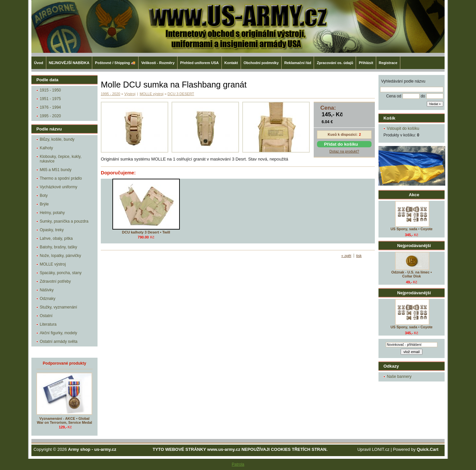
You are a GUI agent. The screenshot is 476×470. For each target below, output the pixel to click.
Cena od (394, 96)
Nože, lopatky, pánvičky (60, 256)
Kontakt (231, 63)
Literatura (48, 324)
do (423, 96)
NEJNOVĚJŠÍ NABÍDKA (69, 63)
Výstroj (130, 94)
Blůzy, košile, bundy (57, 139)
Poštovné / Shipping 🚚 (115, 63)
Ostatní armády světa (59, 342)
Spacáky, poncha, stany (61, 273)
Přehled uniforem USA (199, 63)
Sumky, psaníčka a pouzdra (64, 221)
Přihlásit (366, 63)
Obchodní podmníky (261, 63)
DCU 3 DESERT (181, 94)
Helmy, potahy (52, 213)
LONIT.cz (381, 449)
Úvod (39, 63)
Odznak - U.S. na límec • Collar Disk (412, 274)
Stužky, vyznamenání (58, 307)
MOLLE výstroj (53, 264)
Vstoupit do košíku (403, 128)
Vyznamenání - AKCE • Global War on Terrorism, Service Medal (65, 420)
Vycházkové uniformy (59, 187)
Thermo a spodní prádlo (61, 178)
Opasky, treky (52, 230)
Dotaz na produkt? (344, 151)
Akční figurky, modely (58, 333)
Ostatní (46, 316)
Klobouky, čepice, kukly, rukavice (60, 159)
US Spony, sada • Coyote (411, 229)
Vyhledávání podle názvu (403, 81)
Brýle (44, 204)
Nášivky (47, 290)
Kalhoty (46, 148)
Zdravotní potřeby (55, 281)
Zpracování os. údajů (335, 63)
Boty (44, 196)
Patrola (238, 464)
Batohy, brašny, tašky (58, 247)
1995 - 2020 (50, 116)
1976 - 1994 (50, 107)
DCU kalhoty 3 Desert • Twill (146, 232)
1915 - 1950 (50, 90)
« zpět (346, 256)
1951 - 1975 (50, 99)
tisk (359, 256)
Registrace (388, 63)
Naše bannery (399, 377)
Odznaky (47, 299)
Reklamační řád (298, 63)
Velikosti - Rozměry (158, 63)
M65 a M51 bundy (56, 170)
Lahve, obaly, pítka (56, 238)
